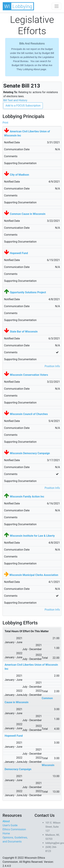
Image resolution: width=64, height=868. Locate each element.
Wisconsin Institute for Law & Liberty (32, 536)
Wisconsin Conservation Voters (29, 375)
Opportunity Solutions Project (28, 292)
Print (5, 123)
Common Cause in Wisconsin (28, 214)
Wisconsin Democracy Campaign (30, 453)
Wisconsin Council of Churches (29, 414)
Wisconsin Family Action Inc (27, 497)
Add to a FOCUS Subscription (23, 106)
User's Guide (10, 825)
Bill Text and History (15, 100)
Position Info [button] (52, 366)
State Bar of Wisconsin (24, 332)
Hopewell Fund (19, 253)
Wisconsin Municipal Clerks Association (34, 575)
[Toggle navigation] (57, 6)
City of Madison (19, 175)
